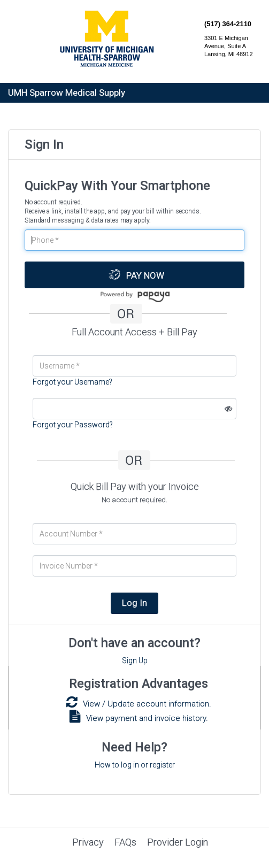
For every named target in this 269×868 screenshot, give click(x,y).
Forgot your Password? (73, 425)
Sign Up (135, 660)
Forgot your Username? (72, 382)
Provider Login (178, 842)
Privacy (88, 842)
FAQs (125, 842)
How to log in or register (135, 765)
